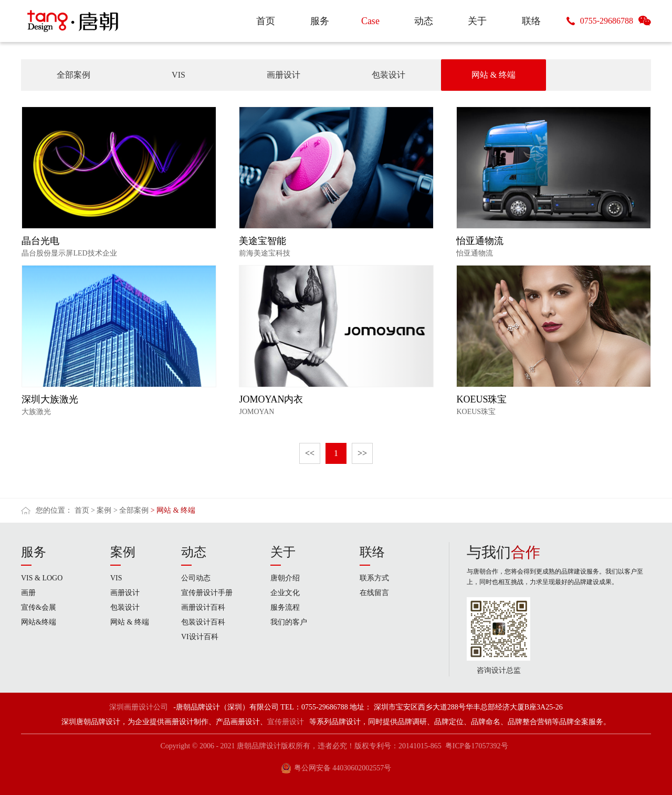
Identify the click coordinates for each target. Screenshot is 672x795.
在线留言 (374, 593)
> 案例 (101, 510)
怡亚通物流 (480, 241)
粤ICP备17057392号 (477, 746)
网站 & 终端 (493, 75)
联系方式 (374, 578)
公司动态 (196, 578)
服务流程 (285, 607)
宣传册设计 (286, 722)
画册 (28, 593)
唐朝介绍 (285, 578)
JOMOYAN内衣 (271, 399)
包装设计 (388, 75)
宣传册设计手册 (207, 593)
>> (362, 453)
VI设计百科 (200, 637)
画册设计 (283, 75)
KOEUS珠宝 (481, 399)
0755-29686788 (607, 21)
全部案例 (73, 75)
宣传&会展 (39, 607)
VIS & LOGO (42, 578)
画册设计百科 (203, 607)
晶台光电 (40, 241)
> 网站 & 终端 (173, 510)
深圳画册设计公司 (139, 707)
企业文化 (285, 593)
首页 (82, 510)
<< (310, 453)
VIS (178, 75)
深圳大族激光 (50, 399)
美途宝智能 (262, 241)
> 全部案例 (131, 510)
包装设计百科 (203, 622)
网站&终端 (39, 622)
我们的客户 (289, 622)
